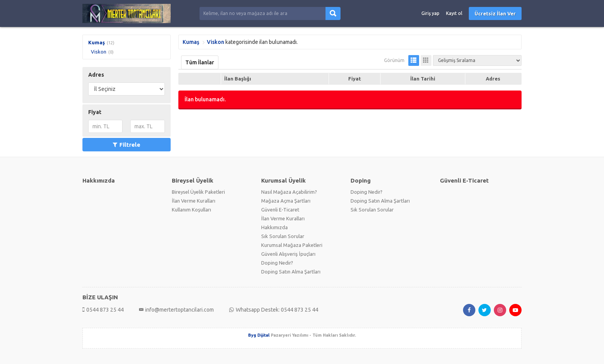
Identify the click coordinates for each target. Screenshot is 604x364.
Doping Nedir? (277, 263)
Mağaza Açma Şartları (286, 201)
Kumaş (96, 42)
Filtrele (127, 145)
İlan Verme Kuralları (194, 201)
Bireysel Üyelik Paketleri (198, 192)
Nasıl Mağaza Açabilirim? (289, 192)
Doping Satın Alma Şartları (291, 272)
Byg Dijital (259, 335)
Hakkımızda (274, 227)
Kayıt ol (454, 13)
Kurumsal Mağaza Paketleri (292, 245)
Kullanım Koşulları (191, 210)
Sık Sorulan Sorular (283, 236)
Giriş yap (430, 13)
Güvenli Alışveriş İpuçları (288, 254)
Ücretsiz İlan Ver (495, 13)
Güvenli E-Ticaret (280, 210)
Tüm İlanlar (200, 62)
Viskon (99, 52)
